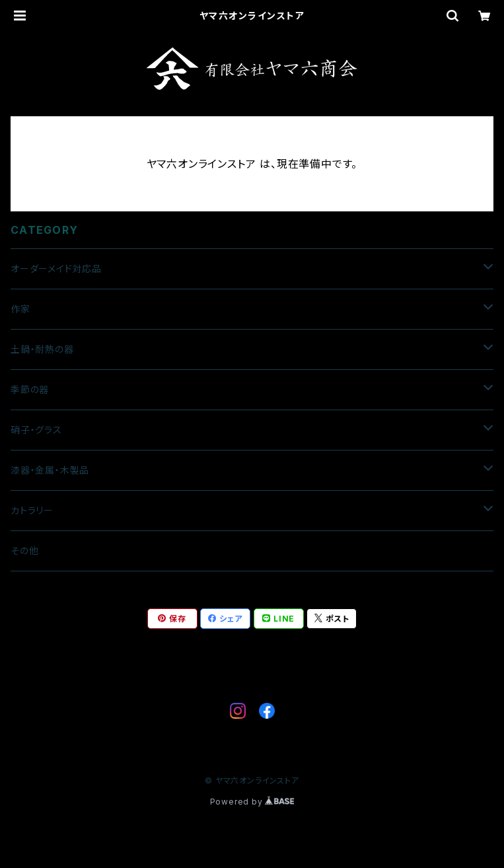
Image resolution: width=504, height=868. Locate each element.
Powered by (252, 802)
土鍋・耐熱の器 (42, 349)
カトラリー (32, 510)
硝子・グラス (36, 430)
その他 (24, 551)
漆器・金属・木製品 (50, 470)
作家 (20, 309)
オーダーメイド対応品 (56, 269)
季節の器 (30, 389)
